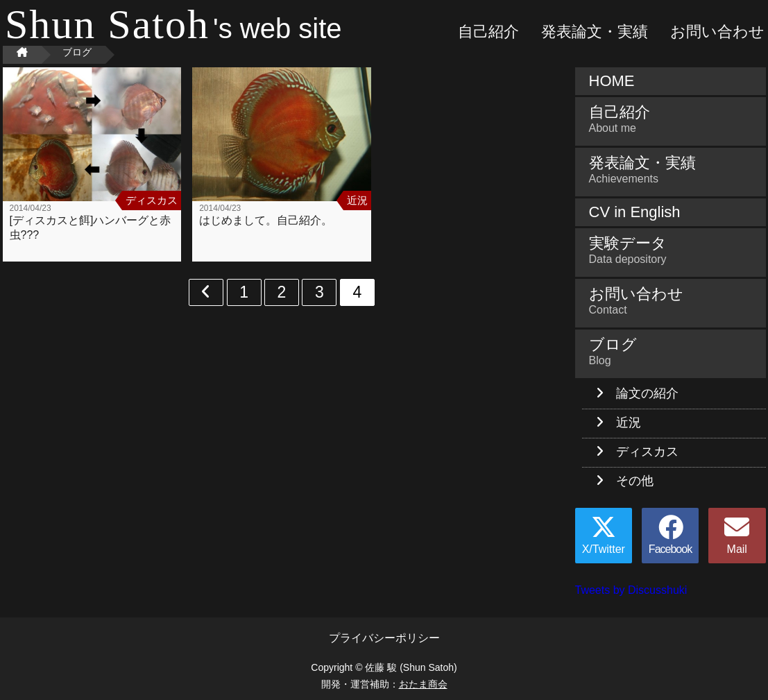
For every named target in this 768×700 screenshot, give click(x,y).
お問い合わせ (717, 32)
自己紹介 (488, 32)
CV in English (635, 212)
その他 (635, 481)
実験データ (671, 250)
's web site (173, 28)
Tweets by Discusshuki (631, 590)
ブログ (671, 351)
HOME (612, 81)
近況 (629, 422)
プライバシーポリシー (384, 638)
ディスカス (647, 452)
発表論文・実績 (595, 32)
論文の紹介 (647, 393)
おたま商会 (423, 684)
